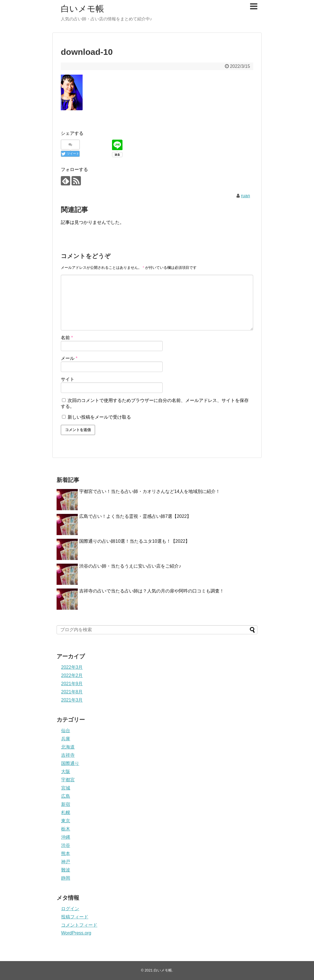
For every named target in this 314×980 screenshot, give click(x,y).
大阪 (66, 772)
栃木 (66, 829)
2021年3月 (72, 700)
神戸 (66, 862)
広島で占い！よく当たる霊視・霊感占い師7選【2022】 (135, 516)
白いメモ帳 (82, 9)
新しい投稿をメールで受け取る (99, 417)
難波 (66, 870)
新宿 (66, 804)
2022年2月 (72, 675)
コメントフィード (79, 925)
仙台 (66, 731)
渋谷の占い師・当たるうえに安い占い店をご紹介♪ (130, 566)
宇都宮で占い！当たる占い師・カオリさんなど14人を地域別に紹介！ (150, 491)
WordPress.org (76, 933)
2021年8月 (72, 692)
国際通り (70, 763)
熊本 (66, 854)
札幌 (66, 813)
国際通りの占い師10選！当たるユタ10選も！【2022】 (135, 541)
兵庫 (66, 739)
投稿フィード (75, 917)
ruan (246, 196)
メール (69, 358)
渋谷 (66, 845)
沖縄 (66, 837)
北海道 (68, 747)
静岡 (66, 878)
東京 (66, 821)
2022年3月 (72, 667)
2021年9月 (72, 684)
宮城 (66, 788)
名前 (67, 338)
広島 (66, 796)
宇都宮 (68, 780)
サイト (68, 379)
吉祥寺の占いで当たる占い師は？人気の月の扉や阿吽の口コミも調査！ (152, 591)
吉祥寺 (68, 755)
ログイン (70, 909)
